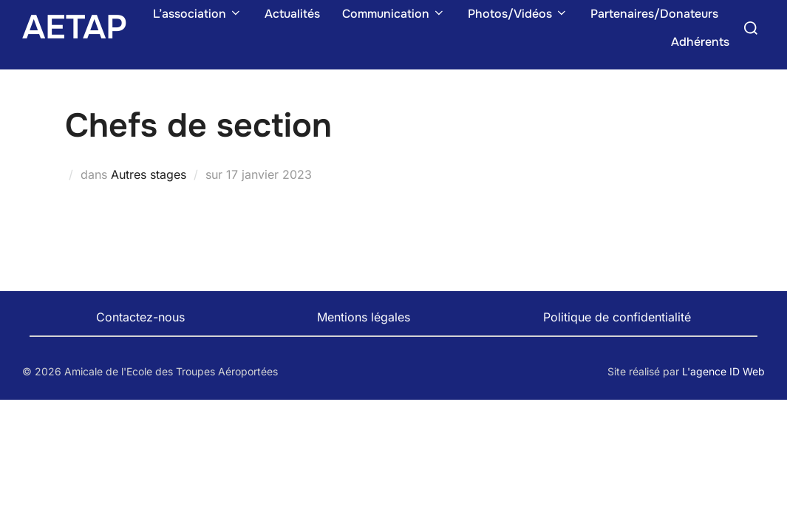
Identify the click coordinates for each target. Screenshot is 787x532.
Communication (394, 14)
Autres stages (149, 174)
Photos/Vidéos (518, 14)
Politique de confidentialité (617, 317)
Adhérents (700, 42)
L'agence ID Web (723, 371)
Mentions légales (364, 317)
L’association (198, 14)
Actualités (292, 14)
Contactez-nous (140, 317)
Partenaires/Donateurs (654, 14)
